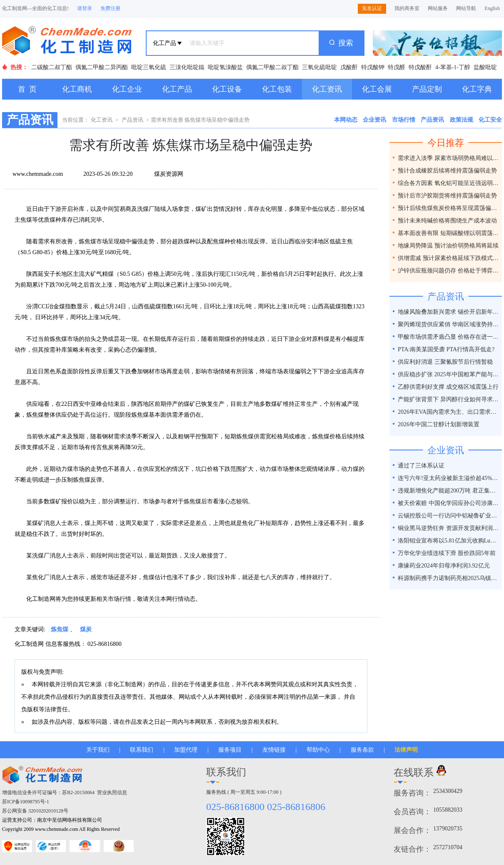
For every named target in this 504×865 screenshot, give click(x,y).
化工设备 (227, 89)
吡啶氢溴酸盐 (225, 67)
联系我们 (142, 750)
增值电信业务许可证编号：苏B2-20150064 (48, 792)
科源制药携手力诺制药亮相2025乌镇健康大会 (449, 578)
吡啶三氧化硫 (149, 67)
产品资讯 (132, 120)
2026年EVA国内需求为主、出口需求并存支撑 (449, 412)
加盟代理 (186, 750)
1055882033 (448, 810)
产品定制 (427, 89)
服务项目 (230, 750)
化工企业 (127, 89)
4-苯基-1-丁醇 (453, 67)
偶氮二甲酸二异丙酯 (102, 67)
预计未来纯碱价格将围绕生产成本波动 (447, 221)
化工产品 (177, 89)
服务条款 (362, 750)
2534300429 (448, 791)
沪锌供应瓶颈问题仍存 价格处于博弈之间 (449, 271)
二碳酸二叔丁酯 (52, 67)
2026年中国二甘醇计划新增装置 (439, 424)
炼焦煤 (60, 629)
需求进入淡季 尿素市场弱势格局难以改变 (449, 158)
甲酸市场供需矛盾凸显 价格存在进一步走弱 (449, 337)
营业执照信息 (112, 792)
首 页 (27, 89)
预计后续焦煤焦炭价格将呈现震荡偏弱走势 (449, 208)
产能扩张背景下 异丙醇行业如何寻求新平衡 (449, 399)
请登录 (85, 8)
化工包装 (277, 89)
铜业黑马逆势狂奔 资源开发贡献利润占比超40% (449, 528)
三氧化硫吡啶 (319, 67)
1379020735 (448, 829)
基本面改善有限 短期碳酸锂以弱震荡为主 (449, 233)
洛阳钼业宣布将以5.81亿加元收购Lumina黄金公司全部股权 (449, 541)
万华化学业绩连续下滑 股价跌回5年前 (447, 553)
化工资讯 (327, 89)
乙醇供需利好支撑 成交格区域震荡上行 (448, 387)
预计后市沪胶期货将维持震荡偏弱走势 (447, 196)
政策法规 (462, 120)
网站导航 (466, 8)
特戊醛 (397, 67)
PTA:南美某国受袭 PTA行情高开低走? (446, 349)
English (492, 8)
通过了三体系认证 (421, 466)
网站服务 (438, 8)
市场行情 (404, 120)
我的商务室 (407, 8)
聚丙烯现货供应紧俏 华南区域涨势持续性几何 (449, 324)
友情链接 (274, 750)
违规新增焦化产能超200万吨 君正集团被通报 (449, 491)
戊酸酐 (349, 67)
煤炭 (86, 629)
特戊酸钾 (373, 67)
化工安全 (490, 120)
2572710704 (448, 847)
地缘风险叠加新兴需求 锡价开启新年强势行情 (449, 312)
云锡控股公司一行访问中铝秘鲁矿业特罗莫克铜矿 (449, 516)
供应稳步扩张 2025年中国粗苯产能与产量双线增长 (449, 374)
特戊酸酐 (420, 67)
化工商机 (77, 89)
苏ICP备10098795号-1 (26, 802)
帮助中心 (318, 750)
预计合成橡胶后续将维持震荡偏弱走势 (447, 171)
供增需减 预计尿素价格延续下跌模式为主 (449, 258)
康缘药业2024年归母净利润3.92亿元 (444, 566)
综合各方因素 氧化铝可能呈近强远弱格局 (449, 183)
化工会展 (377, 89)
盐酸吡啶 (485, 67)
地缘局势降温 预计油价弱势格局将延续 (448, 246)
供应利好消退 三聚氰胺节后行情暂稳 (445, 362)
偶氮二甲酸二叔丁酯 (272, 67)
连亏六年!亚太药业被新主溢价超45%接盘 (449, 478)
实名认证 (372, 8)
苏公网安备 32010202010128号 (35, 811)
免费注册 (110, 8)
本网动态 (346, 120)
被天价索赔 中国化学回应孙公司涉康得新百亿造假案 (449, 503)
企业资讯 (374, 120)
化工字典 (477, 89)
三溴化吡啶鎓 (187, 67)
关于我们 (98, 750)
